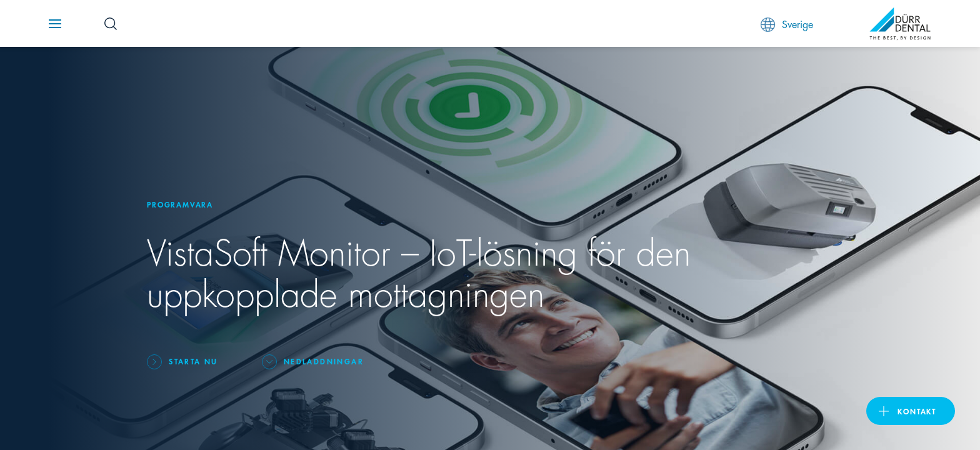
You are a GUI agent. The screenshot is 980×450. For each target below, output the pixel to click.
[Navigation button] (55, 24)
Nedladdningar (324, 361)
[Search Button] (111, 24)
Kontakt (917, 411)
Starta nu (193, 361)
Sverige (787, 24)
